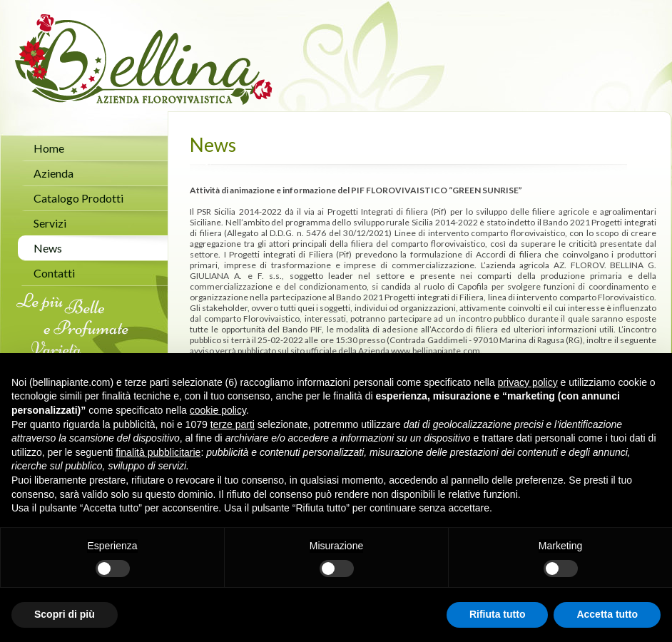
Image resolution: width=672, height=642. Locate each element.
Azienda (54, 173)
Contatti (54, 273)
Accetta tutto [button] (607, 614)
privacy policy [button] (528, 382)
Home (49, 148)
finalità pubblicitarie (158, 452)
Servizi (50, 223)
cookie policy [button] (218, 410)
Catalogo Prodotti (78, 198)
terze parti (233, 424)
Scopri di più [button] (65, 614)
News (48, 248)
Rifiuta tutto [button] (498, 614)
